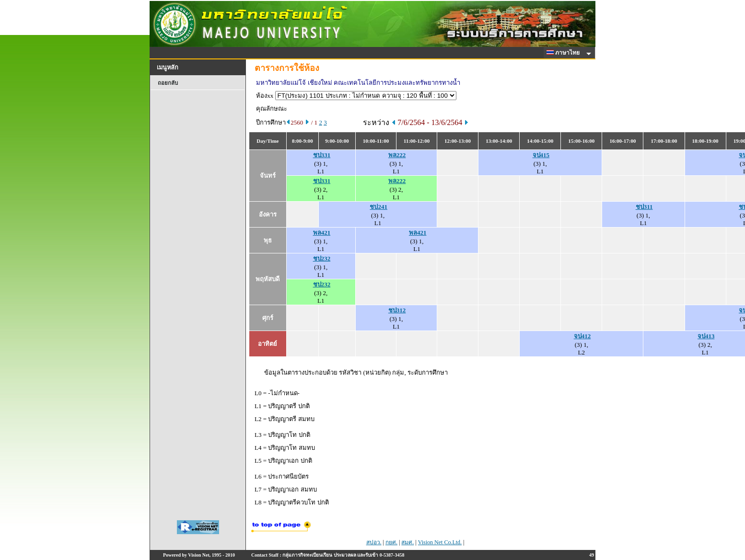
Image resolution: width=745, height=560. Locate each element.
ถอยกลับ (168, 83)
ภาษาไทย (565, 53)
